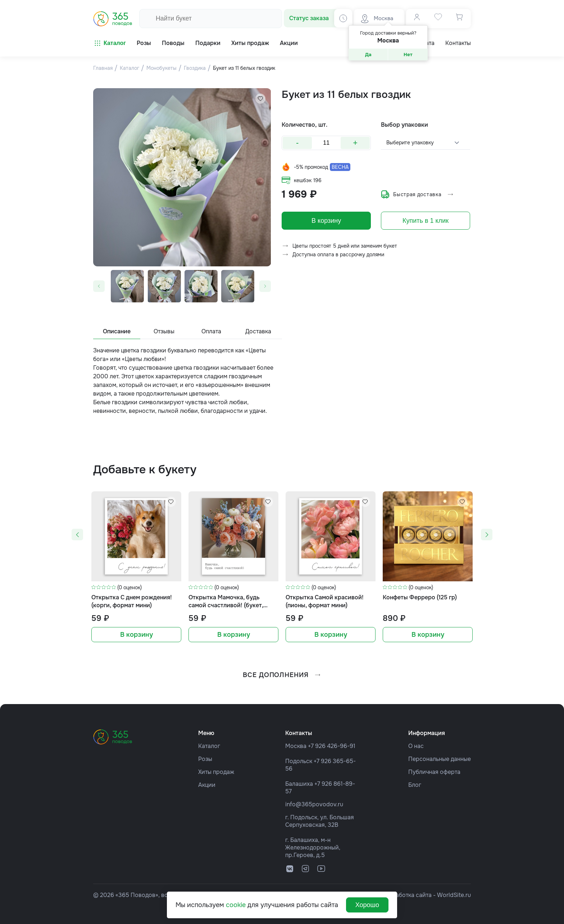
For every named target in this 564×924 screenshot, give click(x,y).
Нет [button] (408, 55)
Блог (415, 785)
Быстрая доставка (417, 194)
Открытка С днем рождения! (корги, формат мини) (132, 601)
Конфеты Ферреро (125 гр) (420, 597)
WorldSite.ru (454, 895)
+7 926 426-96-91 (332, 746)
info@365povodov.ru (314, 804)
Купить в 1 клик (426, 221)
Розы (205, 759)
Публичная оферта (434, 772)
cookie (236, 905)
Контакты (458, 43)
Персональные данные (440, 759)
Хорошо (367, 905)
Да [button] (368, 55)
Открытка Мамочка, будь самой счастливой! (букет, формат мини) (226, 602)
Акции (207, 785)
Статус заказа (309, 18)
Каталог (110, 43)
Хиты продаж (216, 772)
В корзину (326, 221)
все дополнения (282, 675)
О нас (416, 746)
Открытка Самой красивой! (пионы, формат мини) (325, 601)
